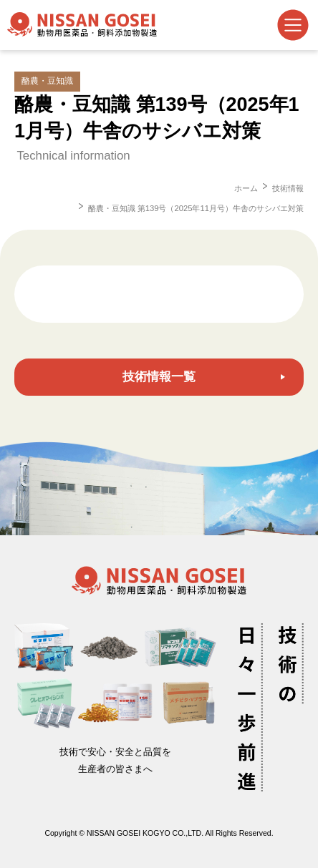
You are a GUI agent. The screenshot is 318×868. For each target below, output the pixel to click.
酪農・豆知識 (47, 81)
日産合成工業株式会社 (82, 25)
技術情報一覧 (159, 377)
